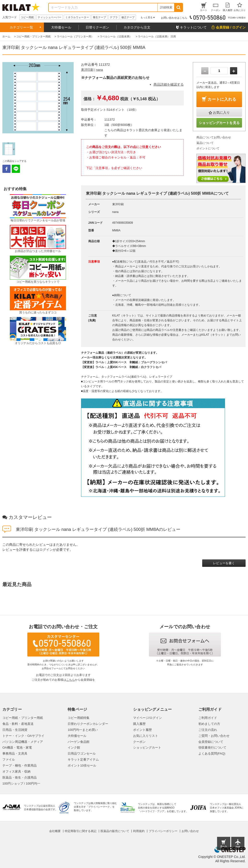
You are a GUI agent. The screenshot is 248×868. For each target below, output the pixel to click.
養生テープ (99, 17)
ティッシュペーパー (50, 17)
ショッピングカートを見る (219, 123)
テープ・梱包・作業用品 (20, 765)
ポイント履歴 (142, 730)
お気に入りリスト (146, 736)
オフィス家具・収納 (16, 771)
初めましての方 (209, 724)
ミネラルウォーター (77, 17)
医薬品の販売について (115, 831)
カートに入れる (222, 99)
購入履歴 (139, 724)
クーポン (139, 742)
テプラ (114, 17)
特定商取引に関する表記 (81, 831)
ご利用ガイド (208, 718)
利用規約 (139, 831)
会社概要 (55, 831)
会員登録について (211, 742)
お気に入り (221, 112)
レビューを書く (224, 563)
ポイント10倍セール (82, 765)
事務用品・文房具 (15, 754)
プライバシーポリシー (163, 831)
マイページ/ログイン (148, 718)
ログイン (46, 550)
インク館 (74, 748)
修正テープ (128, 17)
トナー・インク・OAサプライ (23, 736)
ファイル (9, 759)
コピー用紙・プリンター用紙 (23, 718)
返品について (205, 143)
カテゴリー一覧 (21, 27)
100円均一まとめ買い (83, 730)
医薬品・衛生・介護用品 (20, 777)
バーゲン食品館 (79, 742)
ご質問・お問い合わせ (214, 736)
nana (99, 70)
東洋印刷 (87, 70)
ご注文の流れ (208, 730)
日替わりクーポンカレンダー (88, 724)
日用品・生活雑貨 (15, 730)
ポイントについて (208, 148)
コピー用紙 (27, 17)
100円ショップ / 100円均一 (21, 783)
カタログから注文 (137, 27)
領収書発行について (212, 748)
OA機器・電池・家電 (17, 748)
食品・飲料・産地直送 (18, 724)
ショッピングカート (147, 748)
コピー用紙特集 (79, 718)
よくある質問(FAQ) (212, 754)
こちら (71, 680)
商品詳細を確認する (169, 84)
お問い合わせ (190, 831)
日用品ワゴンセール (82, 754)
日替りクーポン (97, 27)
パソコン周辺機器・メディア (23, 742)
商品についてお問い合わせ (214, 137)
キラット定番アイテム (83, 759)
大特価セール (61, 27)
